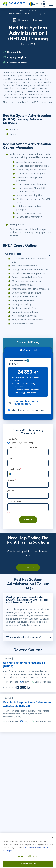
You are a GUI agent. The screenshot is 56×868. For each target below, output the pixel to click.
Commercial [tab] (28, 350)
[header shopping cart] (44, 4)
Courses (31, 11)
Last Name (34, 447)
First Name (12, 447)
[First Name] (17, 452)
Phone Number (14, 469)
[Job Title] (28, 496)
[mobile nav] (51, 4)
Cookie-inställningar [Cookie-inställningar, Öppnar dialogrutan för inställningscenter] (28, 858)
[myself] (9, 443)
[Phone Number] (28, 474)
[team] (20, 443)
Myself (13, 443)
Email (10, 458)
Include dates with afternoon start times (26, 410)
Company (12, 480)
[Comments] (28, 507)
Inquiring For (13, 439)
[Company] (28, 485)
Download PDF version (31, 20)
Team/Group (28, 443)
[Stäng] (52, 839)
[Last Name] (39, 452)
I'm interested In (14, 501)
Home (22, 11)
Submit (28, 519)
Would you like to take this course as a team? (27, 403)
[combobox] (11, 474)
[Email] (28, 463)
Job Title (11, 491)
